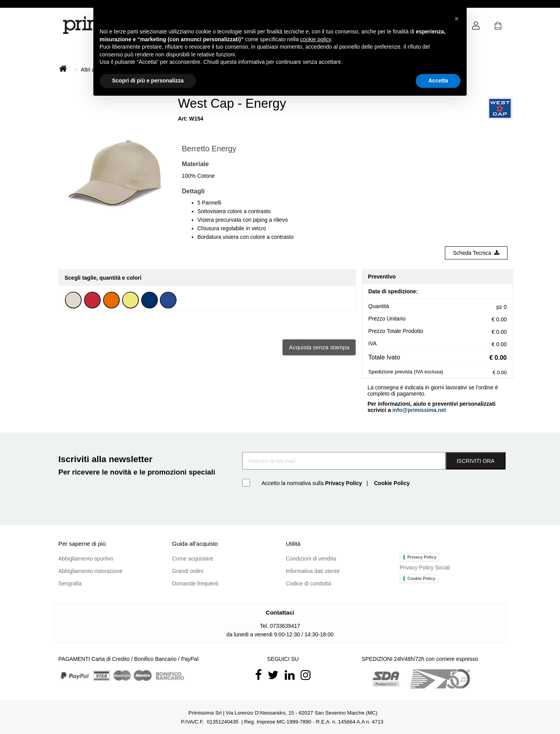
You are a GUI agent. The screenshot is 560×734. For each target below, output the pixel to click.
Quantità (379, 306)
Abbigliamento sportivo (86, 559)
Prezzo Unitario (387, 319)
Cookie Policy (422, 578)
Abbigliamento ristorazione (90, 571)
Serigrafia (70, 583)
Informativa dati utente (313, 571)
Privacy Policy (422, 557)
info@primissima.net (419, 410)
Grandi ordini (188, 571)
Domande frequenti (195, 583)
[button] (498, 28)
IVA (373, 343)
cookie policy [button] (316, 39)
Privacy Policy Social (425, 568)
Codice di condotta (308, 583)
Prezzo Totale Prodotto (396, 331)
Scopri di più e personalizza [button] (148, 81)
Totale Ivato (384, 357)
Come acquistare (193, 559)
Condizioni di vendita (311, 559)
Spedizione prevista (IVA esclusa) (406, 372)
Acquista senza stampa (319, 347)
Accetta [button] (438, 81)
